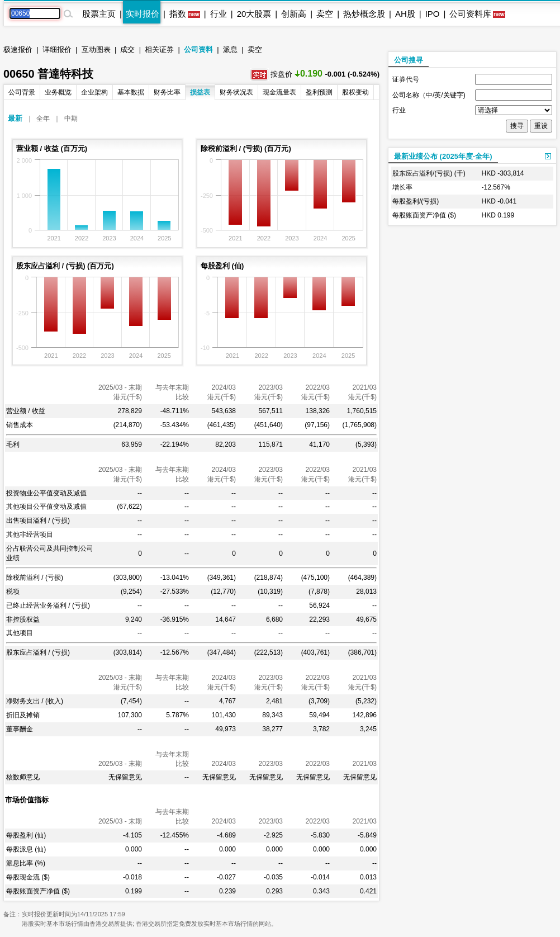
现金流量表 (279, 92)
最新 (15, 118)
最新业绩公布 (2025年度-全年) (443, 156)
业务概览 (58, 92)
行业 (219, 14)
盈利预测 (319, 92)
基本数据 (131, 92)
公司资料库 (470, 14)
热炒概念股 (364, 14)
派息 (230, 49)
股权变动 (355, 92)
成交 (127, 49)
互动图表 (96, 49)
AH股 (405, 14)
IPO (433, 14)
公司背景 (22, 92)
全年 (43, 119)
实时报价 (143, 14)
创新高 (294, 14)
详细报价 (57, 49)
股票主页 (99, 14)
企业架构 (94, 92)
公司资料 (198, 49)
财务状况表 (236, 92)
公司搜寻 (409, 60)
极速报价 (18, 49)
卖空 (325, 14)
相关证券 (159, 49)
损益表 (200, 92)
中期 (71, 119)
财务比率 (167, 92)
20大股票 (254, 14)
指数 (178, 14)
